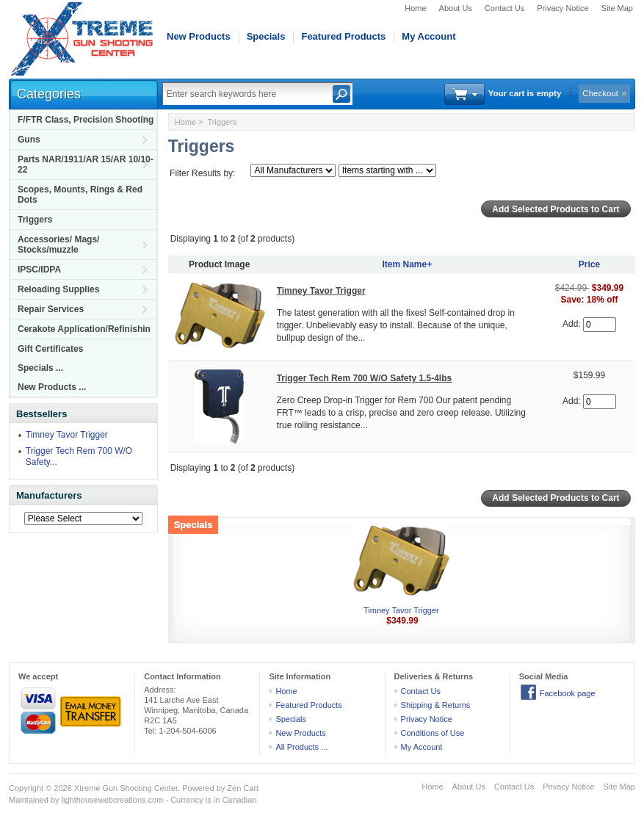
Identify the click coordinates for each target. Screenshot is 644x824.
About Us (456, 8)
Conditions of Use (433, 733)
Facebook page (568, 693)
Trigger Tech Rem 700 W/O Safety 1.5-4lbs (365, 378)
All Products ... (301, 747)
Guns (29, 140)
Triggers (35, 220)
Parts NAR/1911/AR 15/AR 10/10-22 (86, 165)
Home (415, 8)
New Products (199, 36)
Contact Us (504, 8)
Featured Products (343, 36)
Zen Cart (243, 788)
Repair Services (51, 309)
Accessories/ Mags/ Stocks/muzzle (58, 245)
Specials (266, 36)
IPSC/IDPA (39, 270)
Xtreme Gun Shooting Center (126, 788)
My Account (428, 36)
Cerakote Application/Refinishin (84, 329)
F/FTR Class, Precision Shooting (86, 120)
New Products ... (52, 387)
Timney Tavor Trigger (67, 435)
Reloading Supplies (58, 289)
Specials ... (40, 368)
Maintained (29, 800)
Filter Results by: (202, 173)
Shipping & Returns (436, 705)
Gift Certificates (50, 349)
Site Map (617, 8)
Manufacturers (49, 495)
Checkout (600, 93)
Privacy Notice (562, 8)
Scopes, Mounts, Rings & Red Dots (80, 195)
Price (589, 264)
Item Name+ (407, 264)
